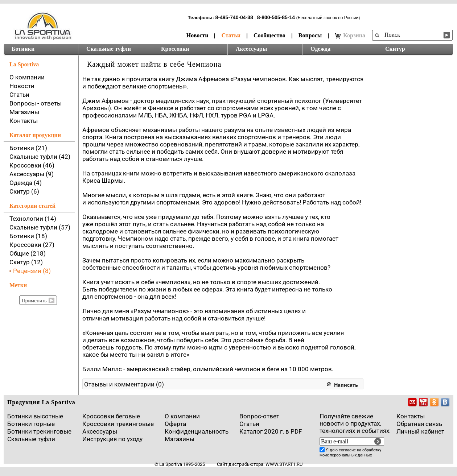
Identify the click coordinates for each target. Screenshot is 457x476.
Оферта (175, 424)
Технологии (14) (33, 219)
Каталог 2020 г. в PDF (271, 431)
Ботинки (23, 49)
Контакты (24, 121)
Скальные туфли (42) (40, 157)
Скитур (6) (24, 191)
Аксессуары (251, 49)
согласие (347, 450)
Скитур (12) (26, 262)
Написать (346, 385)
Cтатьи (249, 424)
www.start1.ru (284, 464)
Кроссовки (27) (32, 245)
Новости (197, 35)
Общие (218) (28, 253)
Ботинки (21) (28, 148)
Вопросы (310, 35)
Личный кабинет (420, 431)
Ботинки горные (31, 424)
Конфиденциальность (197, 431)
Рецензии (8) (32, 271)
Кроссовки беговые (111, 416)
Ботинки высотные (35, 416)
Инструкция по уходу (112, 439)
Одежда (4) (26, 183)
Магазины (24, 112)
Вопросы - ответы (36, 103)
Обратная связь (419, 424)
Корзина (350, 36)
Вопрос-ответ (259, 416)
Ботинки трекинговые (39, 431)
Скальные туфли (109, 49)
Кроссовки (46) (32, 165)
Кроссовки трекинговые (118, 424)
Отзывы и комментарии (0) (124, 384)
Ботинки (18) (28, 236)
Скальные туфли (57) (40, 227)
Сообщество (269, 35)
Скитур (395, 49)
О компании (27, 77)
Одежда (320, 49)
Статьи (231, 35)
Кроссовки (175, 49)
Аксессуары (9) (32, 174)
